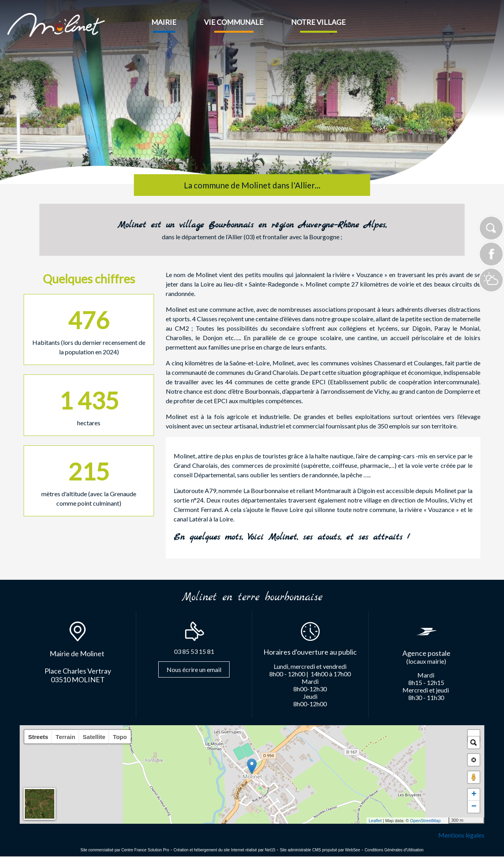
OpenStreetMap (425, 821)
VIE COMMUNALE (234, 22)
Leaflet (375, 821)
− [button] (474, 807)
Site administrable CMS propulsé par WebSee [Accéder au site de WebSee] (320, 850)
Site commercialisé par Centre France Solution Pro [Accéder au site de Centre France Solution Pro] (125, 850)
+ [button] (474, 795)
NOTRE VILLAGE (318, 22)
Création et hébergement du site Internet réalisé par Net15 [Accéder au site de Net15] (225, 850)
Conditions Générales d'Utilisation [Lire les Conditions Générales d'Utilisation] (394, 850)
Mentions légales (461, 835)
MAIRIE (164, 22)
